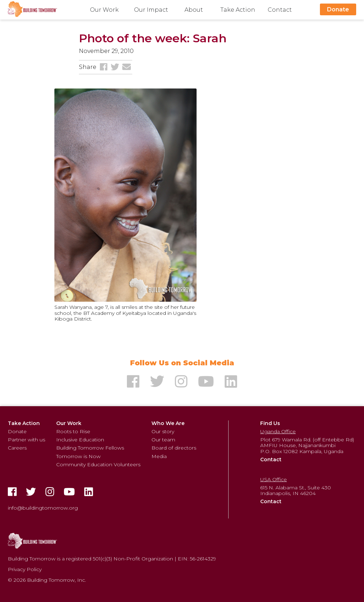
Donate (338, 9)
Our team (163, 440)
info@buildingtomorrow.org (43, 508)
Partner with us (26, 440)
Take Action (238, 10)
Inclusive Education (80, 440)
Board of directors (174, 448)
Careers (17, 448)
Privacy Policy (25, 569)
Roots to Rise (73, 431)
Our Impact (151, 10)
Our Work (104, 10)
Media (159, 456)
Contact (280, 10)
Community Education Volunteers (98, 464)
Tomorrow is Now (78, 456)
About (194, 10)
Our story (163, 431)
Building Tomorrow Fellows (90, 448)
